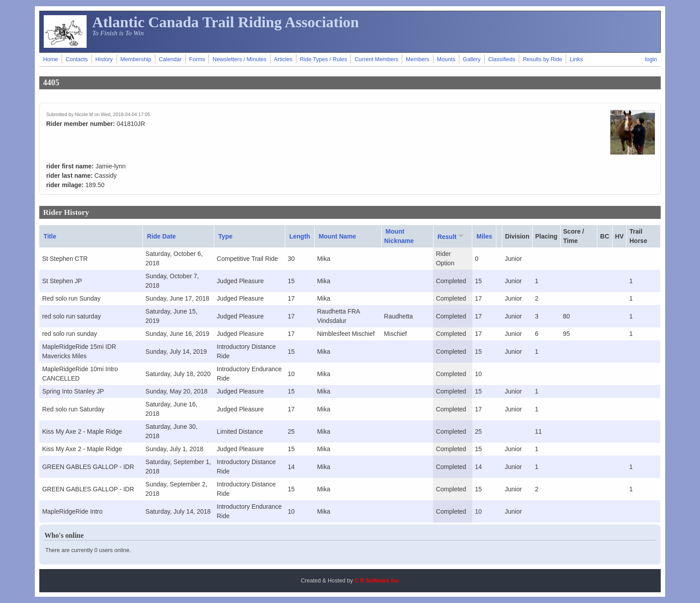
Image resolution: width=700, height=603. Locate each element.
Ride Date (161, 236)
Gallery (472, 59)
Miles (484, 236)
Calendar (170, 59)
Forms (197, 59)
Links (576, 59)
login (651, 59)
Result (451, 236)
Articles (283, 59)
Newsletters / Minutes (239, 59)
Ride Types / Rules (323, 59)
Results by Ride (542, 59)
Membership (136, 59)
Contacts (77, 59)
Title (50, 236)
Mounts (446, 59)
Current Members (376, 59)
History (104, 59)
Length (300, 236)
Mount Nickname (399, 236)
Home (50, 59)
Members (417, 59)
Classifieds (502, 59)
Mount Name (337, 236)
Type (225, 236)
